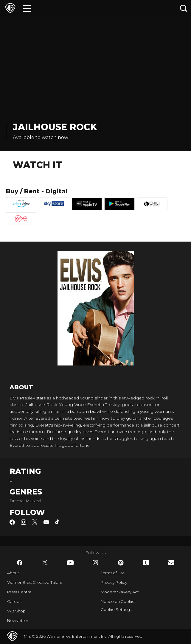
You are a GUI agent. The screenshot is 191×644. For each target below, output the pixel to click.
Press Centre (19, 592)
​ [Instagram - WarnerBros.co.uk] (95, 563)
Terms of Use (113, 573)
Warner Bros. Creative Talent (35, 582)
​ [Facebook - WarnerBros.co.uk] (20, 563)
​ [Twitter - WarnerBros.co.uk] (45, 563)
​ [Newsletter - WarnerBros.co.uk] (171, 563)
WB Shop (16, 611)
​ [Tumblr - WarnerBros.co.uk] (146, 563)
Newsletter (18, 620)
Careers (15, 601)
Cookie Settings (116, 609)
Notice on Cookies (118, 601)
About (13, 573)
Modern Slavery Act (120, 592)
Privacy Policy (114, 582)
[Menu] (27, 8)
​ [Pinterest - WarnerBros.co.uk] (121, 563)
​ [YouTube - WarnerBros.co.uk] (70, 563)
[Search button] (184, 8)
